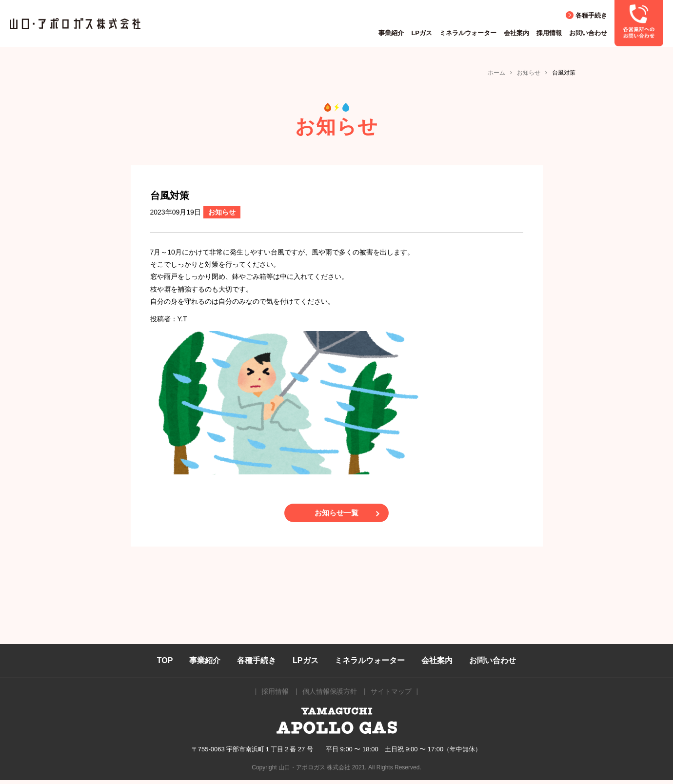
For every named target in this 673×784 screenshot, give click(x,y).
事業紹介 (391, 33)
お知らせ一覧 (336, 515)
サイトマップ (391, 695)
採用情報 (549, 33)
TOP (165, 664)
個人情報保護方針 (330, 695)
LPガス (422, 33)
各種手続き (591, 15)
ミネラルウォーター (468, 33)
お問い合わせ (588, 33)
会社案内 (516, 33)
